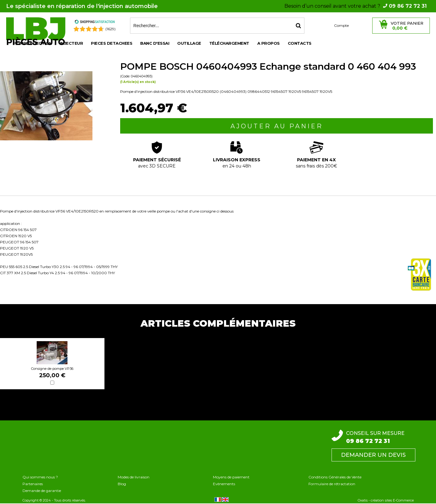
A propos (269, 43)
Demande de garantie (42, 491)
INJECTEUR (72, 43)
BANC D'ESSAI (155, 43)
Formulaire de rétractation (332, 484)
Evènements (224, 484)
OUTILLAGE (189, 43)
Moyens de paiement (231, 477)
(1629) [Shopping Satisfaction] (110, 29)
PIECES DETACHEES (112, 43)
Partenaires (33, 484)
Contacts (300, 43)
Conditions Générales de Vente (335, 477)
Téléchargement (229, 43)
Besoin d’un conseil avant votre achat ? (356, 6)
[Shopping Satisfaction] (95, 23)
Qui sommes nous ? (40, 477)
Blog (122, 484)
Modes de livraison (134, 477)
